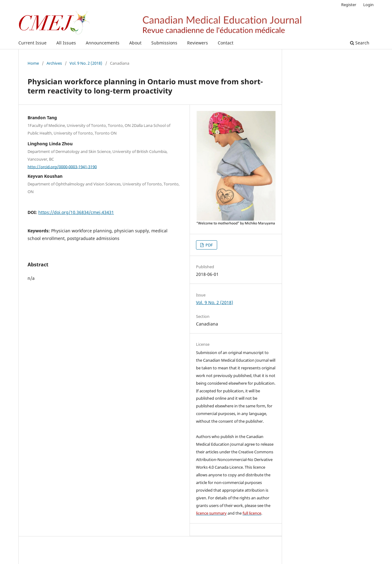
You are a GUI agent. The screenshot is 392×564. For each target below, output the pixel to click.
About (135, 43)
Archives (54, 63)
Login (368, 5)
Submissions (164, 43)
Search (360, 43)
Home (33, 63)
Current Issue (32, 43)
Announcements (103, 43)
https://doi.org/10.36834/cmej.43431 (76, 212)
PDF (209, 245)
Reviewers (198, 43)
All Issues (66, 43)
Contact (226, 43)
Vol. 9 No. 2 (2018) (86, 63)
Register (349, 5)
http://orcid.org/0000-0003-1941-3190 (62, 166)
